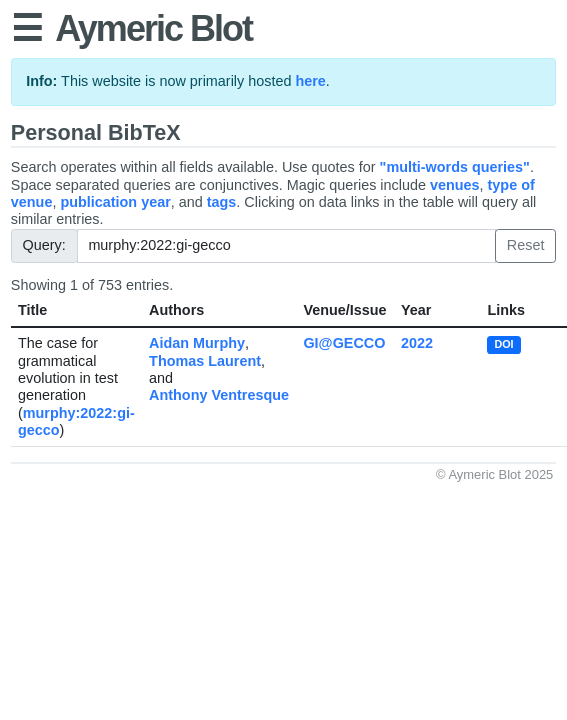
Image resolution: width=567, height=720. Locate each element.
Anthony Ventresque (219, 395)
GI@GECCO (344, 343)
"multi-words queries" (455, 167)
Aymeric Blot (153, 28)
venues (455, 185)
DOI (503, 344)
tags (222, 202)
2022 (417, 343)
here (310, 81)
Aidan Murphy (197, 343)
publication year (115, 202)
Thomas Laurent (205, 361)
